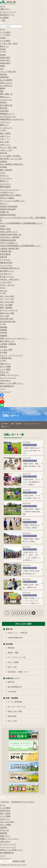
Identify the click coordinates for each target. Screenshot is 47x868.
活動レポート (5, 9)
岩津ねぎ (4, 102)
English (3, 38)
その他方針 (12, 692)
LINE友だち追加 (18, 861)
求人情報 (4, 352)
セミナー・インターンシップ (11, 355)
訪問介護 (4, 257)
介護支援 (4, 249)
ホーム (3, 6)
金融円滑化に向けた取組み (11, 195)
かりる (3, 173)
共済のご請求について (9, 232)
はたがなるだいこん (8, 116)
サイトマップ (5, 392)
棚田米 (3, 88)
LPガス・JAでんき (7, 285)
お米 (2, 69)
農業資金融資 (5, 187)
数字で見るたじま (7, 341)
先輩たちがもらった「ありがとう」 (14, 338)
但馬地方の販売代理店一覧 (11, 234)
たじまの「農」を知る (9, 43)
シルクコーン (5, 122)
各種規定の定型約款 (8, 215)
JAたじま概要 (5, 366)
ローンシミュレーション (10, 190)
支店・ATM (4, 142)
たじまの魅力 (5, 32)
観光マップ (4, 46)
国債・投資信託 (6, 170)
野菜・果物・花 (6, 94)
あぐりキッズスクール (9, 310)
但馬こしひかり (6, 83)
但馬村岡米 (4, 77)
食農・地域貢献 (6, 307)
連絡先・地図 (13, 653)
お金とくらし (5, 136)
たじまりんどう (6, 128)
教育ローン (4, 181)
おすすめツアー (6, 274)
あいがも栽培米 (6, 80)
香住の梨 (4, 108)
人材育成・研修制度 (8, 344)
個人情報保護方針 (7, 386)
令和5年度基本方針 (15, 638)
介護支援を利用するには (10, 268)
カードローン (5, 184)
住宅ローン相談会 (7, 198)
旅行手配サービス (7, 271)
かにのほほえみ (6, 86)
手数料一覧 (4, 212)
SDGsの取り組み (7, 319)
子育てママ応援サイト (9, 243)
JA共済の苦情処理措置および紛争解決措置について (20, 246)
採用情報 (4, 330)
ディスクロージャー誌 (17, 657)
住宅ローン (4, 176)
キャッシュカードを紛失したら (12, 201)
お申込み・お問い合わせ (10, 279)
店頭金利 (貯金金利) (8, 209)
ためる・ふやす (6, 150)
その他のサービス (7, 192)
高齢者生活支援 (6, 263)
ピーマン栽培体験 (15, 702)
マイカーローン (6, 178)
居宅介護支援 (5, 254)
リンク (3, 389)
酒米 (2, 91)
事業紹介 (11, 648)
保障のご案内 (5, 229)
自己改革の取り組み (8, 322)
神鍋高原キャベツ (7, 114)
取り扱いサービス (7, 277)
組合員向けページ (7, 15)
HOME (6, 424)
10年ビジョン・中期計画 (18, 633)
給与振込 (4, 167)
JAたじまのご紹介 (7, 296)
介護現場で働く (14, 249)
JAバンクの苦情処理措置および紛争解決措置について (21, 223)
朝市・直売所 (5, 133)
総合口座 (4, 153)
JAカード (4, 203)
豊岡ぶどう (4, 125)
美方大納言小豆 (6, 105)
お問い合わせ (5, 380)
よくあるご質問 (6, 350)
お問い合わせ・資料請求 (10, 237)
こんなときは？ (6, 282)
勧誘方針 (11, 682)
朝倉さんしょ (5, 97)
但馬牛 (3, 66)
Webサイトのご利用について (11, 383)
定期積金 (4, 161)
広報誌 (10, 375)
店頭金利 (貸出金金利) (9, 206)
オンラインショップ (8, 12)
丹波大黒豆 (4, 111)
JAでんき (4, 291)
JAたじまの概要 (6, 305)
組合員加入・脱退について (18, 672)
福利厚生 (4, 347)
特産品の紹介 (5, 57)
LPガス (3, 288)
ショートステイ (6, 265)
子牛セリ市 (4, 830)
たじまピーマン (6, 100)
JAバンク (4, 147)
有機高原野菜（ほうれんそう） (12, 119)
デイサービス (5, 260)
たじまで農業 (5, 369)
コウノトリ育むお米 (8, 72)
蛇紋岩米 (4, 74)
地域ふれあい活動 (7, 313)
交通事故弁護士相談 (8, 240)
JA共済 (3, 226)
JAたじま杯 (5, 316)
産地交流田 (12, 716)
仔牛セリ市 (4, 372)
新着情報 (4, 327)
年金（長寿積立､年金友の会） (12, 164)
